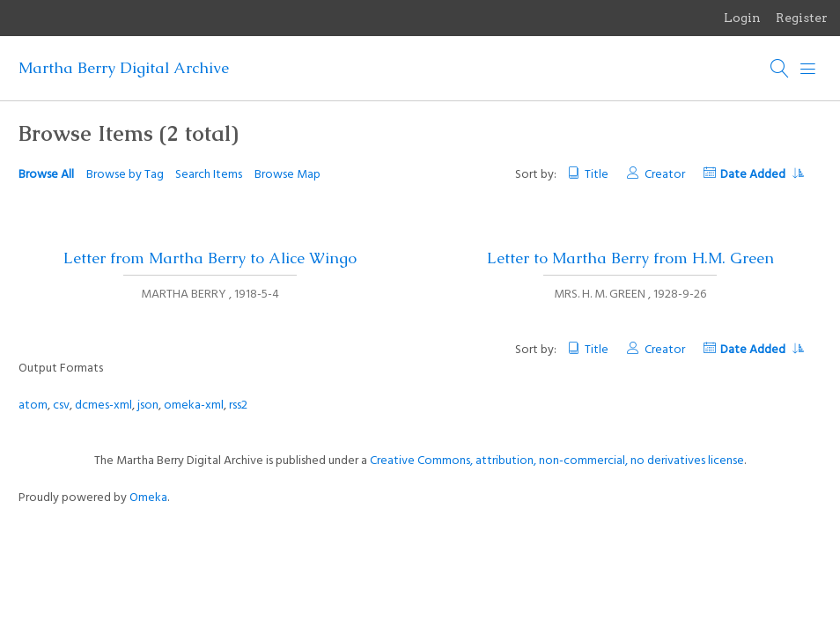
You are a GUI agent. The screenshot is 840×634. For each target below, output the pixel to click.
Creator (665, 175)
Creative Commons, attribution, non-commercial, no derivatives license (557, 461)
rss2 (238, 405)
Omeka (148, 498)
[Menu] (808, 69)
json (148, 405)
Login (742, 18)
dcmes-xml (103, 405)
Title (597, 175)
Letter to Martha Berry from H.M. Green (630, 258)
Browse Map (287, 175)
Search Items (209, 175)
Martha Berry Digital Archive (124, 68)
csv (61, 405)
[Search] (780, 69)
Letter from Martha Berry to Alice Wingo (210, 258)
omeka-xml (194, 405)
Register (802, 18)
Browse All (46, 175)
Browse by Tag (125, 175)
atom (33, 405)
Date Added (762, 175)
